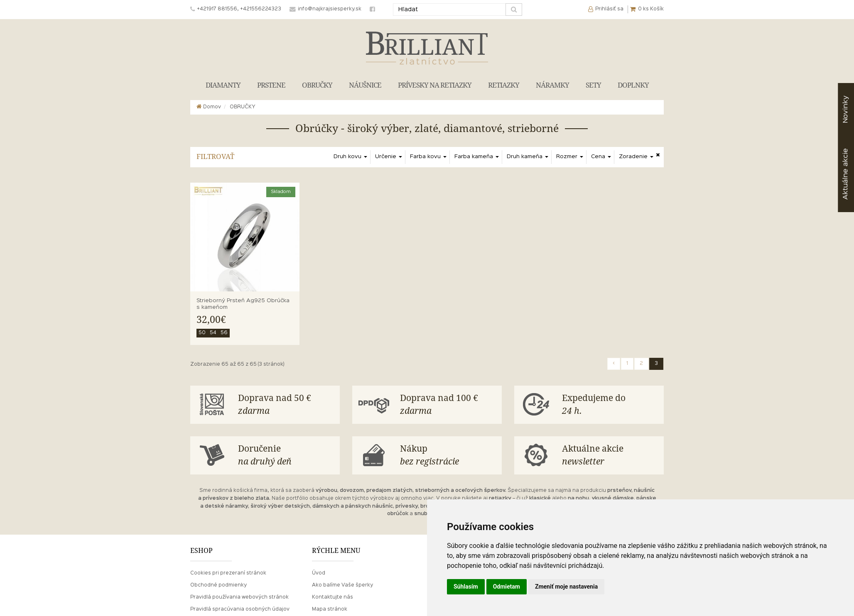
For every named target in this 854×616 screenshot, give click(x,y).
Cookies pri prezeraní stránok (228, 573)
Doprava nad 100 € (448, 405)
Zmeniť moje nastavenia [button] (566, 587)
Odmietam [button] (507, 587)
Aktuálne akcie (610, 456)
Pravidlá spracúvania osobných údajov (240, 609)
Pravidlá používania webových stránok (239, 597)
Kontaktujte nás (333, 597)
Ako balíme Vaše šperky (342, 585)
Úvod (319, 573)
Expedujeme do (610, 405)
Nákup (448, 456)
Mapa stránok (330, 609)
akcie (845, 174)
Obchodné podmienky (218, 585)
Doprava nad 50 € (286, 405)
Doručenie (286, 456)
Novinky (845, 109)
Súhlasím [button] (466, 587)
